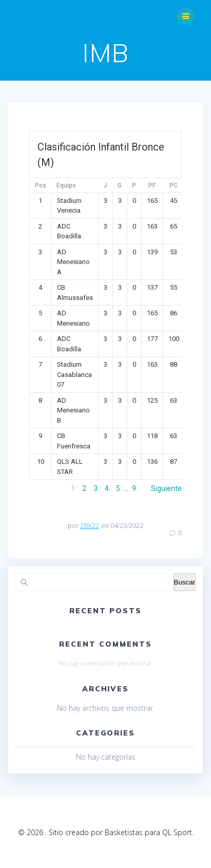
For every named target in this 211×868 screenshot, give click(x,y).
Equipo (66, 185)
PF (152, 185)
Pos (41, 185)
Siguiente (166, 488)
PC (174, 185)
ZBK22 (90, 526)
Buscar (185, 582)
